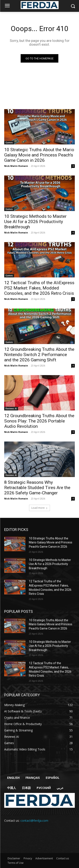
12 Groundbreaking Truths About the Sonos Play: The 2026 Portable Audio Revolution (39, 421)
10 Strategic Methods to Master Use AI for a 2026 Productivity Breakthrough (35, 222)
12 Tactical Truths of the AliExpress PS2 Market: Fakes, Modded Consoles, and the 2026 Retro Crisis (39, 288)
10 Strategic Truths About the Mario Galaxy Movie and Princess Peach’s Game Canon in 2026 (39, 155)
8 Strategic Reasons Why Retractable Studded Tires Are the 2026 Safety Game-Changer (37, 488)
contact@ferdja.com (34, 821)
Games (9, 143)
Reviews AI (11, 409)
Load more (39, 508)
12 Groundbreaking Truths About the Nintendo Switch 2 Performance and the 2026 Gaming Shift (39, 355)
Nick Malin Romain (16, 166)
